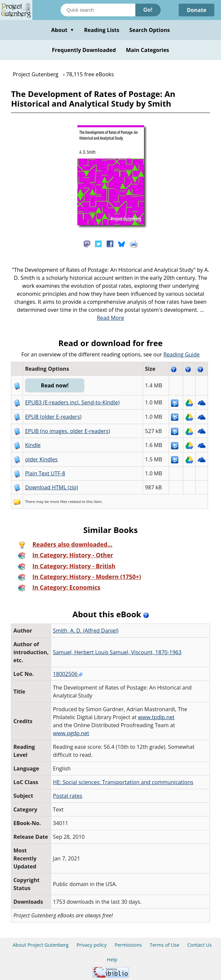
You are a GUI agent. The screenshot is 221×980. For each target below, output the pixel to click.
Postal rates (68, 796)
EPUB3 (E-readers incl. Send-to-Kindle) (72, 402)
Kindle (33, 445)
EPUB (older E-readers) (53, 417)
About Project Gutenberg (41, 945)
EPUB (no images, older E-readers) (67, 431)
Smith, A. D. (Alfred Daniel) (86, 631)
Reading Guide (181, 354)
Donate (196, 10)
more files (59, 501)
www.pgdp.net (71, 733)
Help (112, 960)
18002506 (68, 674)
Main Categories (148, 50)
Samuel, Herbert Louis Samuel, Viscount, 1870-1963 (117, 652)
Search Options (150, 30)
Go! (148, 10)
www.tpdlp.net (156, 717)
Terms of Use (164, 945)
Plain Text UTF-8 (45, 473)
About (62, 30)
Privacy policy (91, 945)
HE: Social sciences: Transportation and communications (123, 782)
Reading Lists (102, 30)
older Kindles (41, 459)
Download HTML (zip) (51, 487)
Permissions (128, 945)
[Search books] (98, 10)
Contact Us (199, 945)
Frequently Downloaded (84, 50)
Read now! (55, 385)
